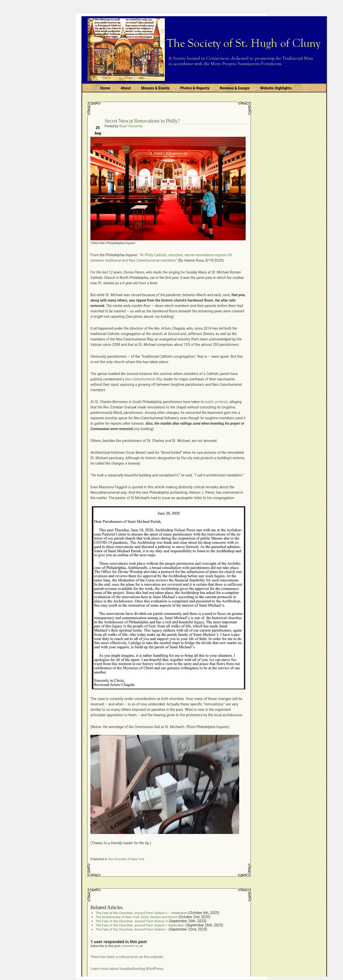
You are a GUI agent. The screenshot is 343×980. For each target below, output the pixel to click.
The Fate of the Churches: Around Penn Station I (132, 929)
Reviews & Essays (235, 88)
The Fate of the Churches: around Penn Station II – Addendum (142, 913)
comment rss (130, 946)
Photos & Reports (195, 88)
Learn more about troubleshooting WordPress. (127, 969)
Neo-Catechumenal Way (144, 379)
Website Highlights (276, 88)
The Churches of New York (126, 859)
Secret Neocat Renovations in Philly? (142, 121)
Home (105, 88)
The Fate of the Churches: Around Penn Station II (132, 921)
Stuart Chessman (131, 126)
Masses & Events (155, 88)
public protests (216, 402)
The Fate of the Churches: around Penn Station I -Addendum (140, 925)
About (126, 88)
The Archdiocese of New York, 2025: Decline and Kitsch (137, 917)
